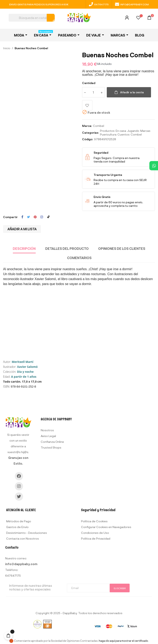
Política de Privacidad (96, 538)
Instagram (42, 217)
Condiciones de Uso (95, 533)
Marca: (87, 126)
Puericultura (108, 134)
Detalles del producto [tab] (67, 248)
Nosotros (47, 430)
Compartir (22, 217)
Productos (107, 131)
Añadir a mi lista (22, 229)
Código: (88, 139)
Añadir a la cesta (129, 92)
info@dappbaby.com (132, 4)
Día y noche (25, 372)
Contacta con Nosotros (23, 538)
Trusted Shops (51, 447)
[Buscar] (32, 18)
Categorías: (91, 133)
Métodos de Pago (19, 521)
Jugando (133, 131)
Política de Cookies (94, 521)
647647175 (99, 4)
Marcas (145, 131)
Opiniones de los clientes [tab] (122, 248)
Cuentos (124, 134)
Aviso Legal (48, 436)
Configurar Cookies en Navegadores (106, 527)
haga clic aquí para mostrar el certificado (123, 641)
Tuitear (28, 217)
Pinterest (35, 217)
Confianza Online (52, 442)
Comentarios (79, 258)
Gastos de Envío (17, 527)
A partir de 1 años (24, 377)
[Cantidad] (93, 92)
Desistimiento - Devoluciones (27, 533)
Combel (99, 126)
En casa (121, 131)
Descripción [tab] (24, 248)
